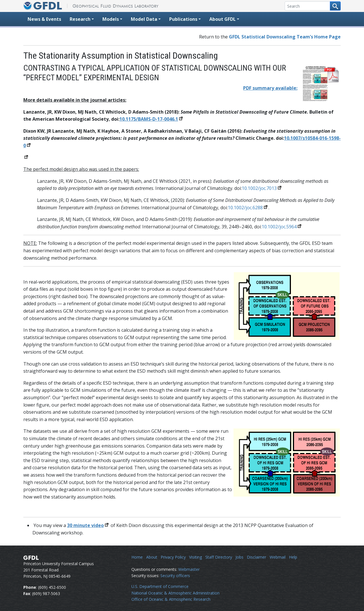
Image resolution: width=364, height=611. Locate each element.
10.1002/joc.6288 (245, 208)
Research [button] (80, 19)
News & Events (44, 19)
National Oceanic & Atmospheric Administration (175, 593)
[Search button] (335, 6)
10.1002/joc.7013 (259, 188)
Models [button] (111, 19)
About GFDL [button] (223, 19)
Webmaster (189, 569)
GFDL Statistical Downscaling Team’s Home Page (285, 37)
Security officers (175, 576)
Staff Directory (219, 557)
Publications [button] (183, 19)
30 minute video (85, 525)
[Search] (307, 6)
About (152, 557)
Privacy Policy (173, 557)
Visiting (196, 557)
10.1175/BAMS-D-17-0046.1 (149, 119)
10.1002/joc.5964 (279, 227)
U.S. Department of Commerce (160, 586)
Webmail (278, 557)
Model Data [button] (144, 19)
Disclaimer (257, 557)
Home (137, 557)
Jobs (239, 557)
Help (293, 557)
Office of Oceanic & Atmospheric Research (171, 599)
